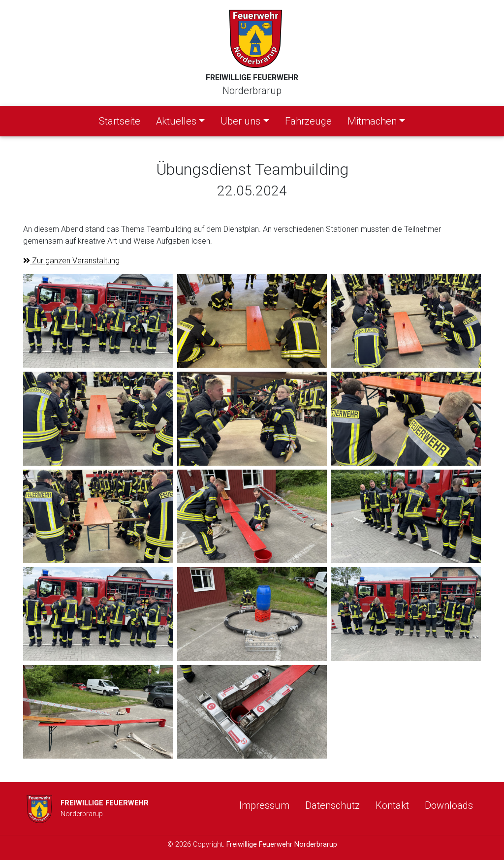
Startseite (122, 120)
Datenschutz (332, 805)
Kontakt (392, 805)
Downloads (449, 805)
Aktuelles (176, 121)
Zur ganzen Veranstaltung (71, 260)
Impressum (264, 805)
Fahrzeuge (308, 121)
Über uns (240, 121)
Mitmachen (372, 121)
